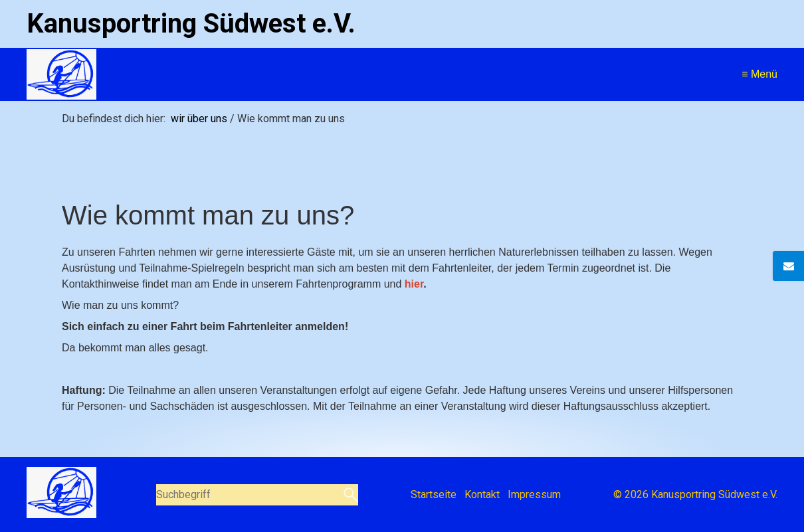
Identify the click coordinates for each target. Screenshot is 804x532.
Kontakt (482, 494)
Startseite (434, 494)
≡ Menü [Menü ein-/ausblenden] (759, 74)
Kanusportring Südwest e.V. (191, 24)
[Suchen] (349, 495)
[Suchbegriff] (257, 495)
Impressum (534, 494)
